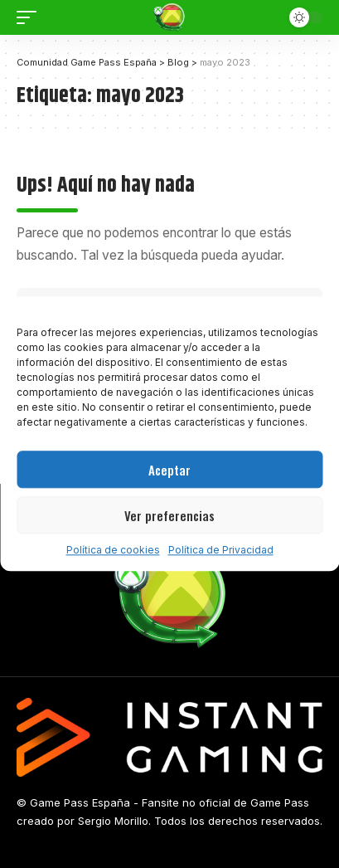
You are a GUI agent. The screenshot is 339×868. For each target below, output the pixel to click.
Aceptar (169, 470)
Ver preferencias (169, 515)
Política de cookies (113, 550)
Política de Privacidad (221, 550)
